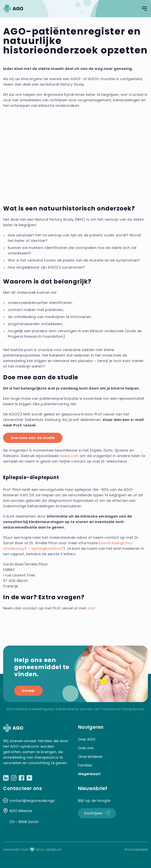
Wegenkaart (89, 774)
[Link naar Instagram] (14, 778)
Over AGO (87, 739)
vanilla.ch (53, 849)
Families (85, 765)
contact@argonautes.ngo (32, 801)
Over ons (86, 748)
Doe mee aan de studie (33, 438)
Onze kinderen (90, 757)
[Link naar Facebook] (22, 778)
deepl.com (69, 456)
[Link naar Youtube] (29, 778)
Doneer (28, 691)
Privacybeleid (136, 849)
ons (91, 608)
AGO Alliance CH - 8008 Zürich (24, 816)
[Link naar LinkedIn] (6, 778)
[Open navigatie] (144, 9)
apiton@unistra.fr (47, 548)
